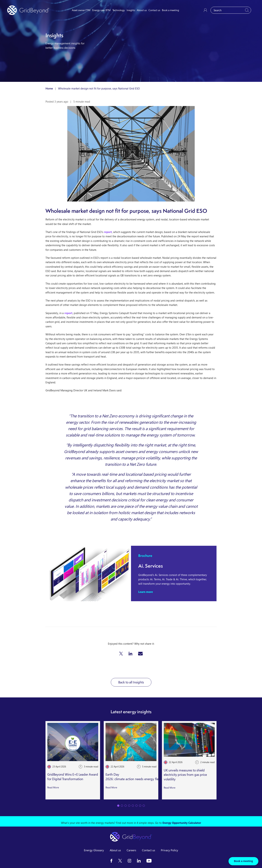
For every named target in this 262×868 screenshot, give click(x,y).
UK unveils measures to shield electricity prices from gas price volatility (185, 775)
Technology (119, 10)
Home (49, 88)
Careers (131, 850)
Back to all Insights (131, 682)
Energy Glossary (94, 850)
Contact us (154, 10)
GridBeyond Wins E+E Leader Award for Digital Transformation (73, 777)
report (108, 232)
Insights (131, 10)
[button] (121, 654)
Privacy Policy (169, 850)
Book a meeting (170, 10)
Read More (53, 787)
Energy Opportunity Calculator (182, 823)
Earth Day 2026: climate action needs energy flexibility (137, 777)
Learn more (146, 592)
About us (142, 10)
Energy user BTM (101, 10)
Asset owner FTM (81, 10)
